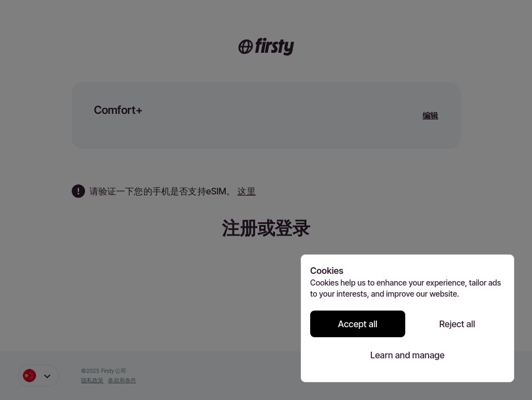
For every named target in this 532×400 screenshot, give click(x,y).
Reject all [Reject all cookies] (457, 324)
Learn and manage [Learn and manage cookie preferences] (407, 355)
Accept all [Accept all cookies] (358, 324)
